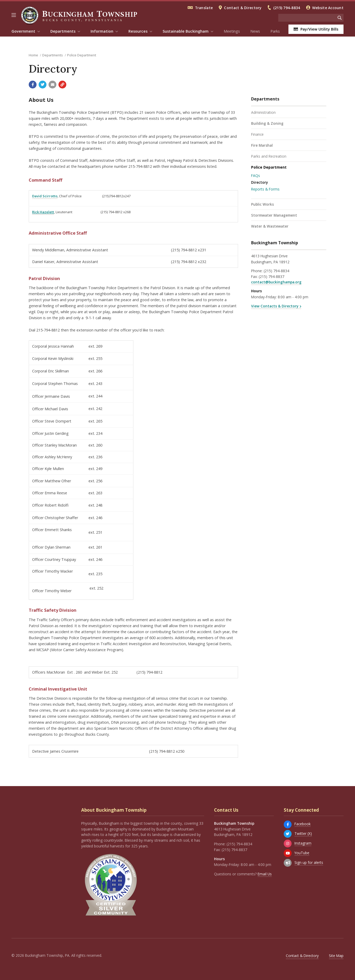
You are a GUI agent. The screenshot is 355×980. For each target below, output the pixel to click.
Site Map (336, 956)
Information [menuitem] (102, 31)
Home (33, 55)
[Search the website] (307, 18)
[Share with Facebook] (33, 85)
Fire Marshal (262, 145)
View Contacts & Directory (275, 306)
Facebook (303, 824)
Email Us (265, 874)
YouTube (302, 853)
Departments (53, 55)
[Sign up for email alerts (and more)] (288, 863)
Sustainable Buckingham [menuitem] (186, 31)
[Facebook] (288, 824)
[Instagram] (288, 844)
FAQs (256, 176)
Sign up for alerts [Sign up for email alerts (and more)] (309, 862)
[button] (14, 15)
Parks (275, 31)
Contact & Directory (243, 8)
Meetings (232, 31)
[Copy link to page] (62, 85)
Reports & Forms (265, 189)
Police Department (82, 55)
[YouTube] (288, 853)
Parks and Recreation (269, 156)
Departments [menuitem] (63, 31)
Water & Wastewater (270, 226)
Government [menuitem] (23, 31)
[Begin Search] (340, 18)
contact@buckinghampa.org (276, 282)
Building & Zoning (267, 123)
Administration (263, 112)
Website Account (328, 8)
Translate (204, 8)
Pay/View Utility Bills (316, 29)
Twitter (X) (303, 833)
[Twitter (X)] (288, 834)
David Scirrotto (45, 196)
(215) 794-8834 (287, 8)
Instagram (303, 843)
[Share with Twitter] (43, 85)
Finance (257, 134)
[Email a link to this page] (52, 85)
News (255, 31)
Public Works (262, 204)
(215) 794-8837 (271, 277)
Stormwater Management (274, 215)
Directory (259, 182)
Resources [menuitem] (138, 31)
